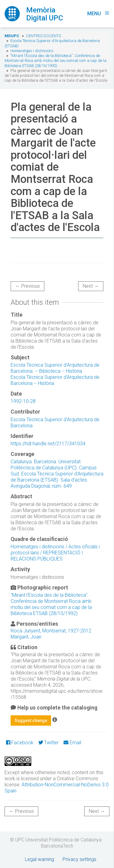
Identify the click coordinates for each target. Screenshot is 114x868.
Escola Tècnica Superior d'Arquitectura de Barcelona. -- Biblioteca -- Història (55, 368)
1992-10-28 (23, 401)
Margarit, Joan (26, 637)
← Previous (28, 286)
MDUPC (12, 36)
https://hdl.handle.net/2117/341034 (48, 444)
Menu (98, 14)
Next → (91, 286)
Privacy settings (79, 859)
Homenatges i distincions (32, 51)
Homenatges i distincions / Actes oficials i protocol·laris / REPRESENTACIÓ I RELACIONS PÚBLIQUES (55, 553)
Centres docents (43, 36)
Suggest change (31, 720)
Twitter (48, 743)
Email (72, 743)
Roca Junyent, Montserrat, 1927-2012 (51, 631)
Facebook (20, 743)
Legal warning (40, 859)
